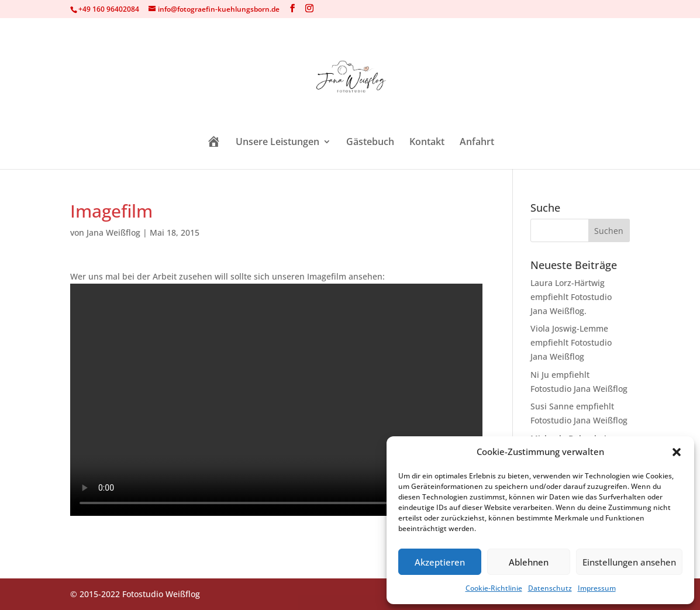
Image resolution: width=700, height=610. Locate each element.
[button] (677, 452)
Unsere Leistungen (277, 143)
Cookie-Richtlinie (494, 588)
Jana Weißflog (113, 232)
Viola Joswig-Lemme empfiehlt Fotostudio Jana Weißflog (571, 342)
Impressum (597, 588)
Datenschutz (550, 588)
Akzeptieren (440, 562)
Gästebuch (370, 143)
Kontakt (427, 143)
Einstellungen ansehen (629, 562)
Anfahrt (477, 143)
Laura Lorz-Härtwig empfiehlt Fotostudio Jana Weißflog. (571, 297)
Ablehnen (529, 562)
